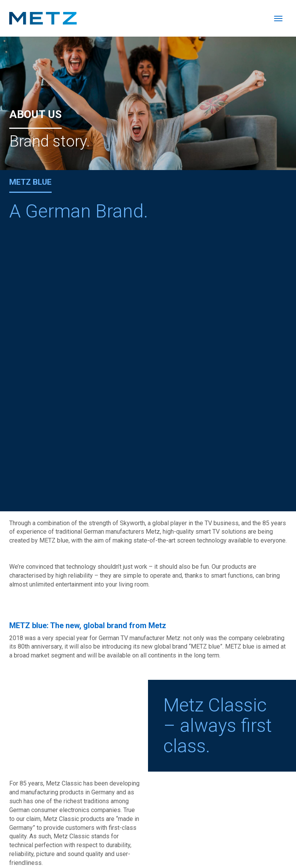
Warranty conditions (258, 848)
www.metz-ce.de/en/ (38, 638)
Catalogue (207, 839)
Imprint (234, 839)
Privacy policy (266, 839)
